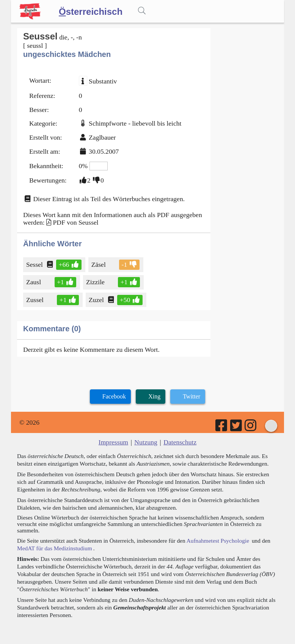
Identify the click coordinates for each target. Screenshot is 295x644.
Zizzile (96, 282)
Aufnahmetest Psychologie (218, 541)
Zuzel (97, 300)
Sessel (35, 265)
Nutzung (146, 442)
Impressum (113, 442)
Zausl (34, 282)
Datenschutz (180, 442)
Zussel (35, 300)
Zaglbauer (102, 137)
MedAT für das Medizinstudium (55, 548)
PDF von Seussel (75, 222)
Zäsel (99, 265)
